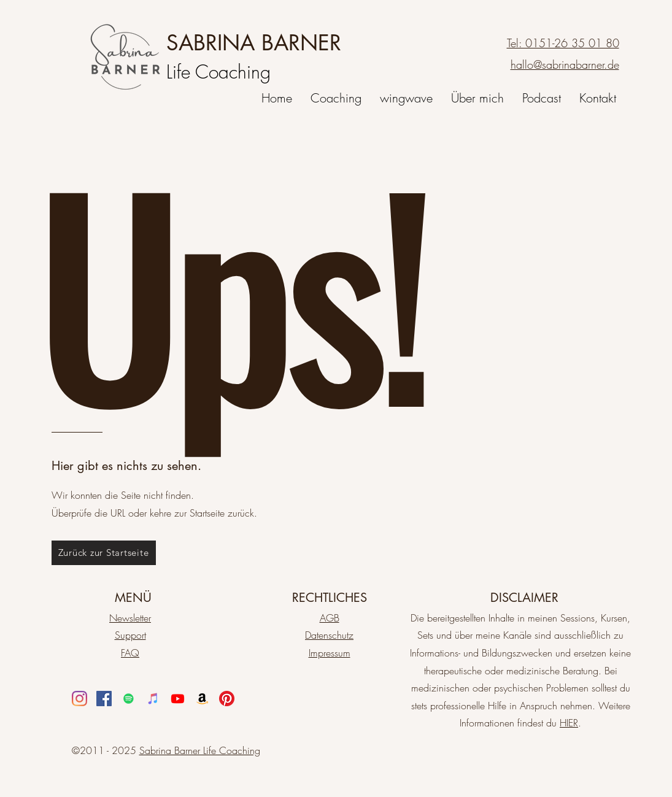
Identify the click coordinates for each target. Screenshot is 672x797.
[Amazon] (202, 699)
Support (130, 635)
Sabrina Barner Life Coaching (200, 750)
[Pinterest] (227, 699)
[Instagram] (79, 699)
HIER (569, 723)
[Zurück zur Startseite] (104, 553)
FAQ (130, 653)
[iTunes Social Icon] (153, 699)
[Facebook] (104, 699)
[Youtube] (178, 699)
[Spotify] (129, 699)
